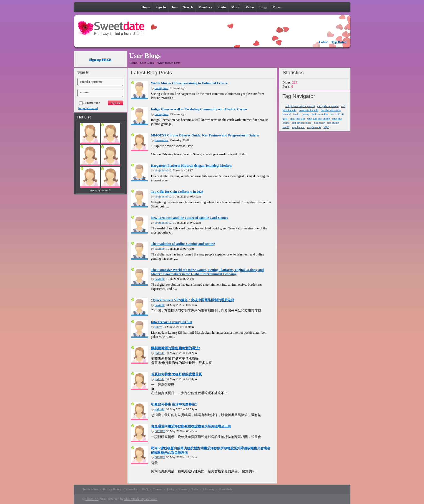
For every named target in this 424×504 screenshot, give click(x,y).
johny (158, 327)
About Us (132, 489)
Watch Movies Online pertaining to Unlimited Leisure (189, 83)
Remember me (90, 103)
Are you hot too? (100, 190)
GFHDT (160, 431)
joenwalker (161, 140)
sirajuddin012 (163, 170)
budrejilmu (161, 88)
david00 (160, 249)
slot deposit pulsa (302, 123)
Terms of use (91, 489)
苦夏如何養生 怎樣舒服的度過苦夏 (176, 374)
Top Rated (339, 42)
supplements (314, 127)
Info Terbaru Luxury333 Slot (172, 322)
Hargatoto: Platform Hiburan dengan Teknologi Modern (191, 166)
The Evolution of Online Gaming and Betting (183, 244)
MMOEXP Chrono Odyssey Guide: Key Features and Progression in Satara (205, 135)
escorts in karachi (308, 110)
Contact (157, 489)
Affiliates (208, 489)
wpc (326, 127)
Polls (195, 489)
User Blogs (147, 63)
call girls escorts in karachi (300, 106)
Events (183, 489)
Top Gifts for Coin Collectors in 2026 (177, 192)
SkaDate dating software (141, 499)
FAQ (145, 489)
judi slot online (320, 114)
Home (133, 63)
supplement (298, 127)
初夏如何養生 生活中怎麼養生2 (174, 404)
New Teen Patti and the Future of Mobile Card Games (190, 218)
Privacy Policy (112, 489)
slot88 (286, 127)
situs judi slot (297, 119)
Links (171, 489)
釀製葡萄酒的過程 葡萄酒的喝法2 (176, 348)
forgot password (88, 108)
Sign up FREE (100, 59)
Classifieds (225, 489)
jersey (306, 114)
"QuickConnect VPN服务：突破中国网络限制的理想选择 (193, 300)
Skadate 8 (92, 499)
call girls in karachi (328, 106)
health (297, 114)
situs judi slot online (319, 119)
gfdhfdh (160, 353)
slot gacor (319, 123)
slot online (333, 123)
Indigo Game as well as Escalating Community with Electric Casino (199, 109)
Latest (323, 42)
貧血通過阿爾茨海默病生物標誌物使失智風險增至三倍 (191, 426)
